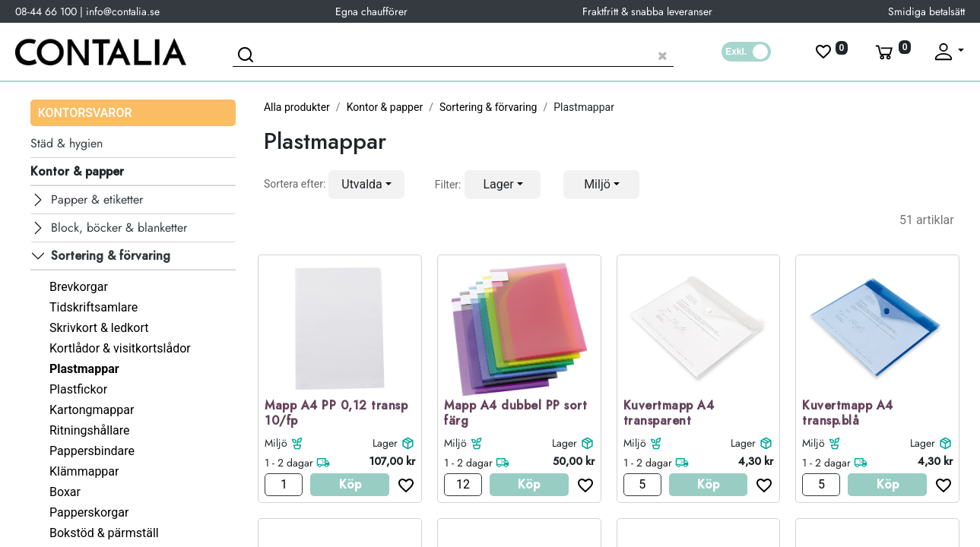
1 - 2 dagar (289, 463)
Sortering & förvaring (488, 107)
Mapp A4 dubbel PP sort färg (515, 414)
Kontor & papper (385, 107)
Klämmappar (84, 471)
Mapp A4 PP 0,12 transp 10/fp (336, 414)
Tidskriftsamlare (94, 307)
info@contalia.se (123, 11)
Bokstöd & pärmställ (104, 533)
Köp (350, 484)
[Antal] (284, 485)
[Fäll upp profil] (948, 52)
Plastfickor (78, 389)
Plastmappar (84, 369)
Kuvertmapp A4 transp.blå (848, 414)
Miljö (276, 443)
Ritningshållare (90, 430)
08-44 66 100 (46, 11)
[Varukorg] (892, 52)
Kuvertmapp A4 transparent (669, 414)
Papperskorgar (89, 512)
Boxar (65, 492)
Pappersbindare (92, 451)
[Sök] (248, 57)
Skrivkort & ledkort (99, 328)
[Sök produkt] (453, 54)
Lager (385, 443)
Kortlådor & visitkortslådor (120, 348)
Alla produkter (297, 107)
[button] (366, 185)
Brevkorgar (79, 287)
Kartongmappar (92, 410)
